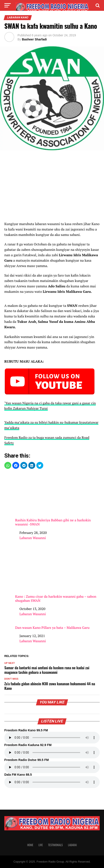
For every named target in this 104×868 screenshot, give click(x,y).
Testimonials (55, 845)
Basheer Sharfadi (34, 39)
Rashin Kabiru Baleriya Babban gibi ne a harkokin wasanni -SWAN (57, 500)
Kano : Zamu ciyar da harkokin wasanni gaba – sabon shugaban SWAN (57, 576)
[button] (8, 465)
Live (41, 845)
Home (30, 845)
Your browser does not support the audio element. (52, 738)
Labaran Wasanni (33, 538)
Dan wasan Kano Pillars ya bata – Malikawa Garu (52, 628)
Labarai (72, 845)
